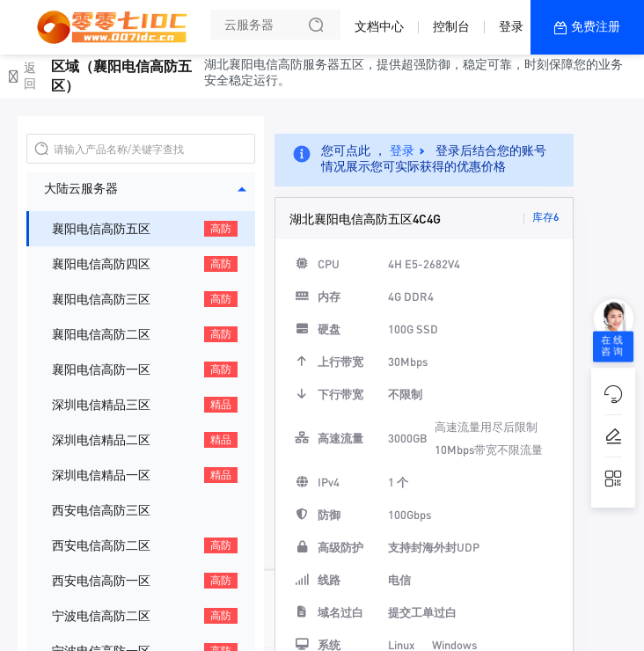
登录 (511, 26)
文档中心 (379, 26)
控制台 (451, 26)
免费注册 (596, 26)
